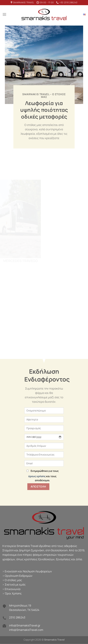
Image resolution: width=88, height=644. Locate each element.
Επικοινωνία (13, 589)
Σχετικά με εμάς (15, 584)
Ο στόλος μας (13, 580)
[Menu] (4, 14)
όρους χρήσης (37, 476)
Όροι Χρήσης (13, 593)
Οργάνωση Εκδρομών (19, 576)
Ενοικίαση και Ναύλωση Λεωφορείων (28, 571)
